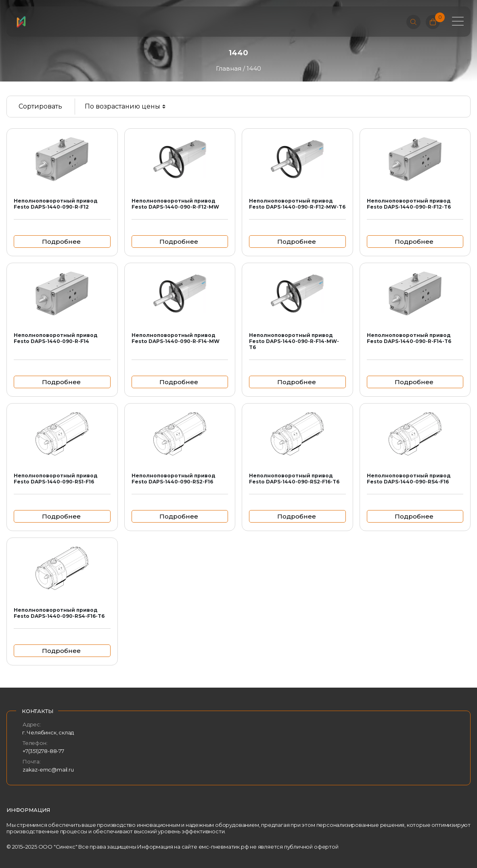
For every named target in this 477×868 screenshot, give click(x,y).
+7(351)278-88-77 (43, 751)
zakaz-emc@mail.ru (48, 770)
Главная (229, 68)
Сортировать (40, 106)
